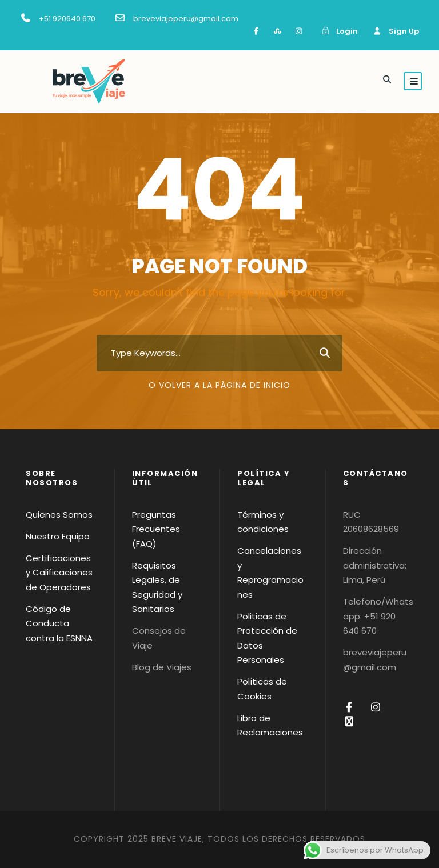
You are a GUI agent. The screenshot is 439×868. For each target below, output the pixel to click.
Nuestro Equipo (58, 536)
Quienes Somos (59, 515)
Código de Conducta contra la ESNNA (59, 623)
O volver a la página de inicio (219, 385)
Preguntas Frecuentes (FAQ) (156, 529)
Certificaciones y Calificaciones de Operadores (59, 573)
